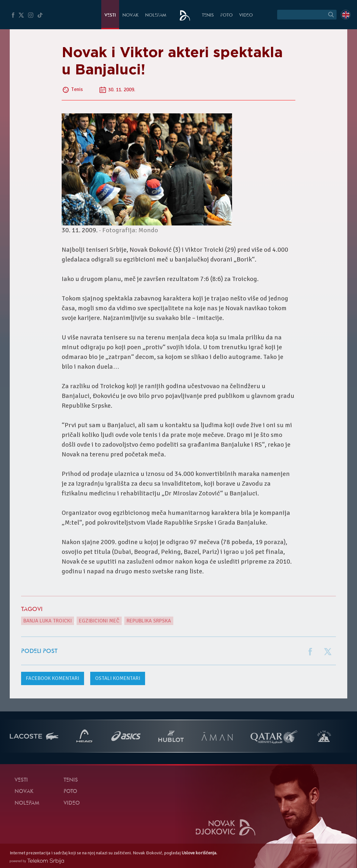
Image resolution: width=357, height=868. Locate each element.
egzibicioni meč (99, 621)
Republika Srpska (149, 621)
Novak (130, 15)
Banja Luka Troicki (48, 621)
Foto (227, 15)
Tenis (208, 15)
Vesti (110, 15)
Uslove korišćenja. (199, 853)
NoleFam (156, 15)
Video (246, 15)
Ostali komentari (118, 678)
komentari (53, 678)
